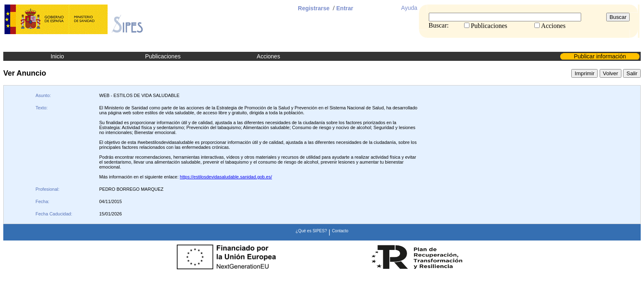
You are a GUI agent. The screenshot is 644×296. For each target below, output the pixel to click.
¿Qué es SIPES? (311, 231)
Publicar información (600, 56)
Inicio (57, 56)
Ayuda (409, 8)
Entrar (345, 8)
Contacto (340, 231)
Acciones (268, 56)
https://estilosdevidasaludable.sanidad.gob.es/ (226, 177)
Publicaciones (163, 56)
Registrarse (314, 8)
